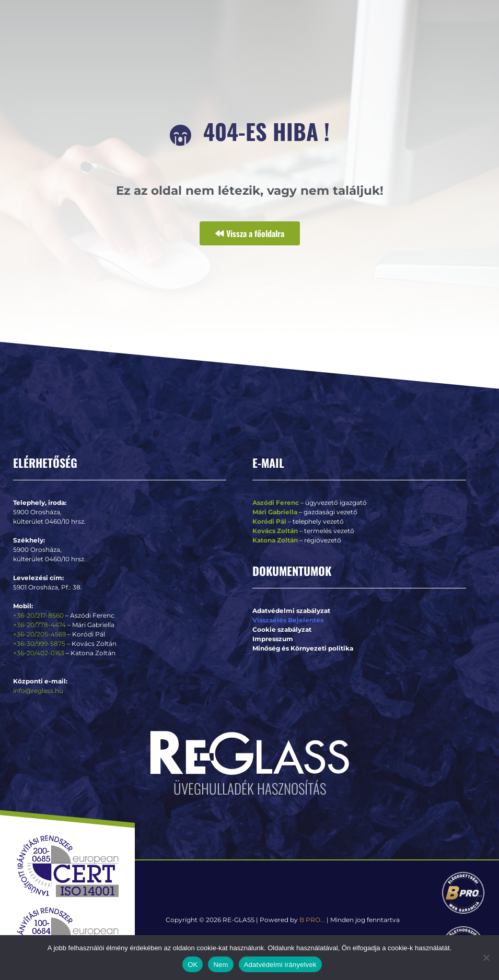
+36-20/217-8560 (38, 615)
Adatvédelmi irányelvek (280, 965)
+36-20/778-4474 (40, 625)
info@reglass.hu (38, 690)
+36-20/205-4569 (39, 634)
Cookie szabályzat (282, 629)
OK (193, 965)
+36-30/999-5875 (39, 644)
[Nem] (486, 958)
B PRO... (312, 920)
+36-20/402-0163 (39, 653)
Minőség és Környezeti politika (303, 648)
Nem (221, 965)
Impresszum (273, 639)
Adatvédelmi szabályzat (291, 611)
